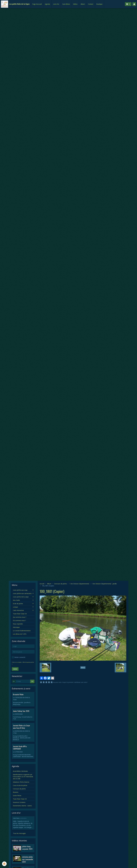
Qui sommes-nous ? (20, 617)
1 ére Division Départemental (79, 584)
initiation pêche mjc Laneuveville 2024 (28, 859)
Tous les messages (19, 833)
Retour (83, 668)
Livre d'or (56, 4)
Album (83, 4)
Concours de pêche (60, 584)
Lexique (15, 607)
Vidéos (75, 4)
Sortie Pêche (17, 796)
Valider (15, 669)
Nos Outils (16, 600)
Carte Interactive (18, 610)
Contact (91, 4)
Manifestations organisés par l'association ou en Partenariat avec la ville (23, 777)
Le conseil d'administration (22, 631)
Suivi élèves (66, 4)
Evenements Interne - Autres (22, 806)
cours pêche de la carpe (21, 597)
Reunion (16, 792)
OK (32, 681)
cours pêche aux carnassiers (22, 593)
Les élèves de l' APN (20, 634)
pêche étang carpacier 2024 (27, 848)
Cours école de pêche (20, 785)
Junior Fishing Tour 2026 (21, 711)
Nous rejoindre (18, 624)
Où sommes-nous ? (19, 620)
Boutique (99, 4)
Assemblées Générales (20, 771)
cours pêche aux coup (20, 590)
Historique (16, 627)
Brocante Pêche (18, 694)
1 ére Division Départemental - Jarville (104, 584)
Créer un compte (17, 662)
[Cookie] (4, 864)
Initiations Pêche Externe (21, 782)
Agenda (47, 4)
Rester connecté (19, 657)
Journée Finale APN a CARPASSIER (20, 747)
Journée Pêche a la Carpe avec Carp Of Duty (21, 727)
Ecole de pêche (18, 604)
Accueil (42, 584)
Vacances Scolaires (19, 802)
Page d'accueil (37, 4)
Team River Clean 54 (20, 614)
